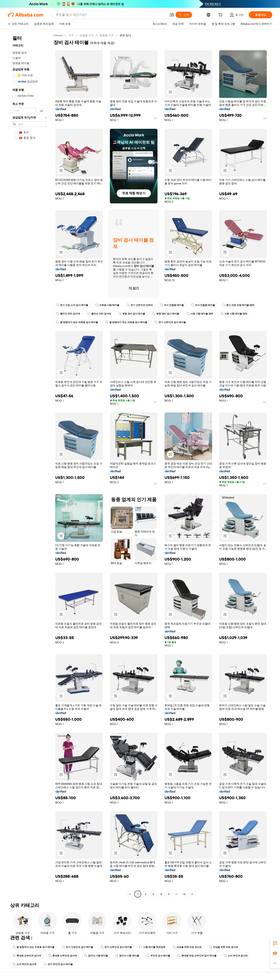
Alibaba (58, 35)
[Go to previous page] (130, 894)
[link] (275, 943)
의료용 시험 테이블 (107, 305)
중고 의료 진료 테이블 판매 (238, 305)
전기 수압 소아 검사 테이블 (72, 305)
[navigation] (30, 465)
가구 (71, 35)
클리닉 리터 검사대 (68, 314)
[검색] (184, 15)
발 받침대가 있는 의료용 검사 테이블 (77, 322)
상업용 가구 (87, 35)
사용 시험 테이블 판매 (200, 314)
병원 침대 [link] (125, 35)
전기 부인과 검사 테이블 (58, 964)
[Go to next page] (192, 894)
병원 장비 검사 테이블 (132, 314)
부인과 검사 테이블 (158, 956)
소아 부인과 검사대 (236, 956)
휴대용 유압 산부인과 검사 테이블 (197, 956)
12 (184, 894)
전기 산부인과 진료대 (140, 305)
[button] (172, 15)
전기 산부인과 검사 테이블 (170, 322)
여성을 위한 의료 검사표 (187, 947)
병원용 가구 (107, 35)
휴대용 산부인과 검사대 (27, 956)
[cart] (221, 15)
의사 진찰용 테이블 (172, 305)
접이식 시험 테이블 (96, 956)
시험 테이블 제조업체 (152, 947)
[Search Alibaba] (111, 15)
